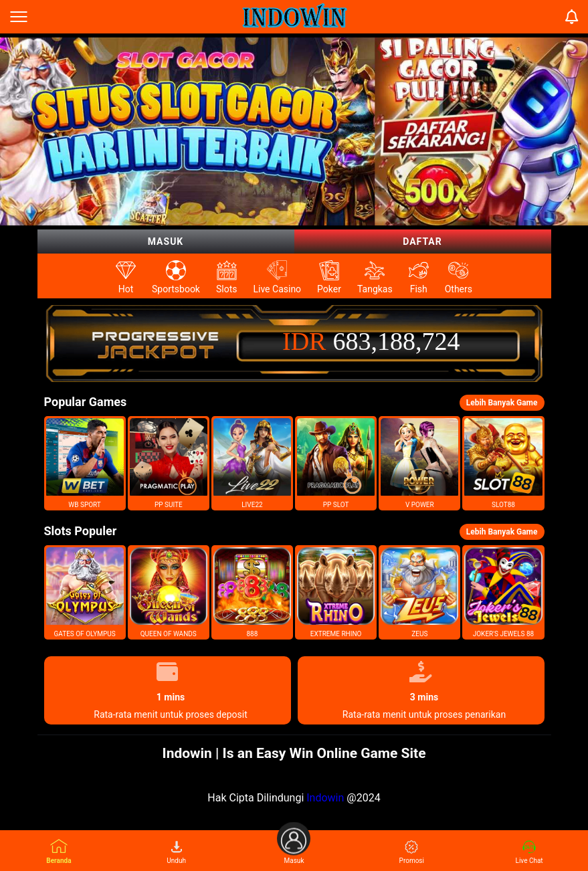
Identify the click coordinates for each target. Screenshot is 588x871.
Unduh (176, 852)
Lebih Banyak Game (502, 403)
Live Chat (529, 852)
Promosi (412, 852)
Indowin (325, 798)
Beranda (59, 851)
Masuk (166, 241)
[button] (85, 463)
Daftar (422, 241)
